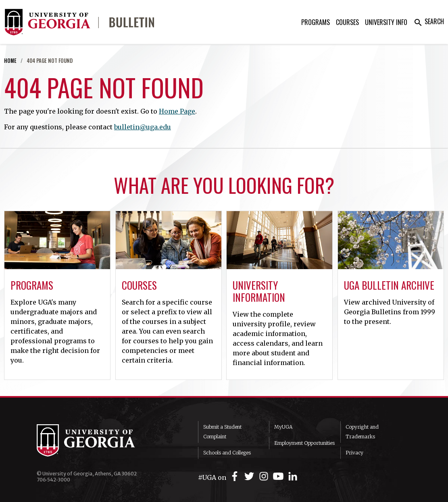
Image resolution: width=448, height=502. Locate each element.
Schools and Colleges (227, 453)
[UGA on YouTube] (279, 476)
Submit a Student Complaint (222, 432)
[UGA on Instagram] (265, 476)
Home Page (177, 111)
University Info (386, 22)
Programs (316, 22)
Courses (347, 22)
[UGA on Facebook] (236, 476)
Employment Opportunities (304, 443)
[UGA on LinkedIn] (293, 476)
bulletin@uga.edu (143, 127)
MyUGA (283, 427)
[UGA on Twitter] (250, 476)
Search (429, 21)
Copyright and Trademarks (362, 432)
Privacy (354, 453)
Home (10, 61)
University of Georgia (97, 440)
